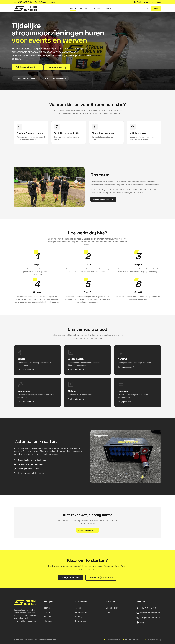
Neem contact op (57, 67)
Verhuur (83, 8)
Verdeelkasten (82, 612)
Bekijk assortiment (27, 67)
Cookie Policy (112, 608)
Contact (107, 8)
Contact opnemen (87, 530)
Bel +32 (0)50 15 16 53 (101, 577)
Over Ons (95, 8)
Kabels (78, 608)
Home (73, 8)
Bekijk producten (71, 577)
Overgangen (81, 621)
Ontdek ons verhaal (103, 199)
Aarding (79, 617)
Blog (108, 612)
